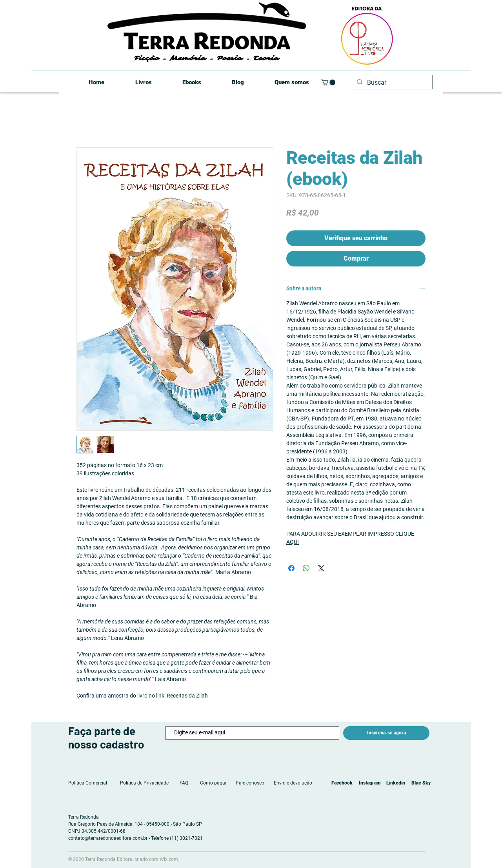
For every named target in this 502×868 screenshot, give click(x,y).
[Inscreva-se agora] (386, 733)
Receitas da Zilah (187, 696)
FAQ (184, 783)
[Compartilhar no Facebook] (291, 568)
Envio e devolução (293, 783)
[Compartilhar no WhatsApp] (306, 568)
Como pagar (213, 783)
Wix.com (169, 859)
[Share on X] (321, 568)
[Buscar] (391, 83)
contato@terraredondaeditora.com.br (108, 838)
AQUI (293, 542)
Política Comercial (88, 783)
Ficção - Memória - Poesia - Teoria (206, 58)
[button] (328, 82)
